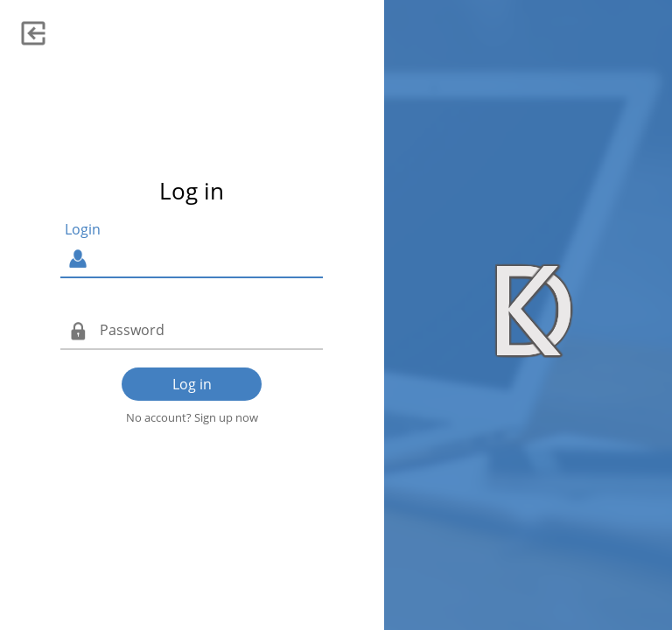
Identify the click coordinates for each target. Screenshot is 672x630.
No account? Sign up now (192, 417)
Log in (192, 384)
